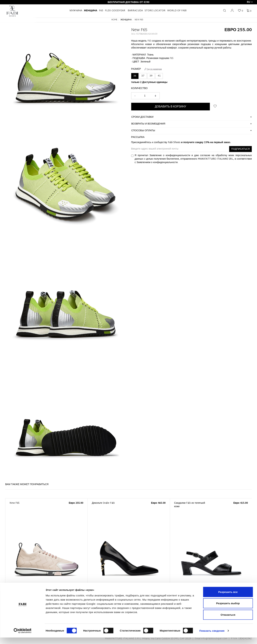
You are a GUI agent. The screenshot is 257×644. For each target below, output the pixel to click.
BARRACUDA (135, 11)
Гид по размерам (153, 69)
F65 (101, 11)
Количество (139, 88)
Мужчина (76, 11)
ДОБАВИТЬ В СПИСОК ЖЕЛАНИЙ (215, 106)
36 (135, 76)
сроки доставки (142, 117)
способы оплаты (143, 131)
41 (159, 76)
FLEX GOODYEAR (115, 11)
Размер (136, 69)
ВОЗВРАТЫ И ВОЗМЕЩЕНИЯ (148, 124)
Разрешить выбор (228, 610)
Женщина (91, 11)
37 (143, 76)
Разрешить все (228, 598)
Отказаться (228, 621)
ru (250, 2)
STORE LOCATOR (155, 11)
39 (151, 76)
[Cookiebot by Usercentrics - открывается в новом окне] (23, 637)
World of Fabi (177, 11)
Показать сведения (212, 637)
